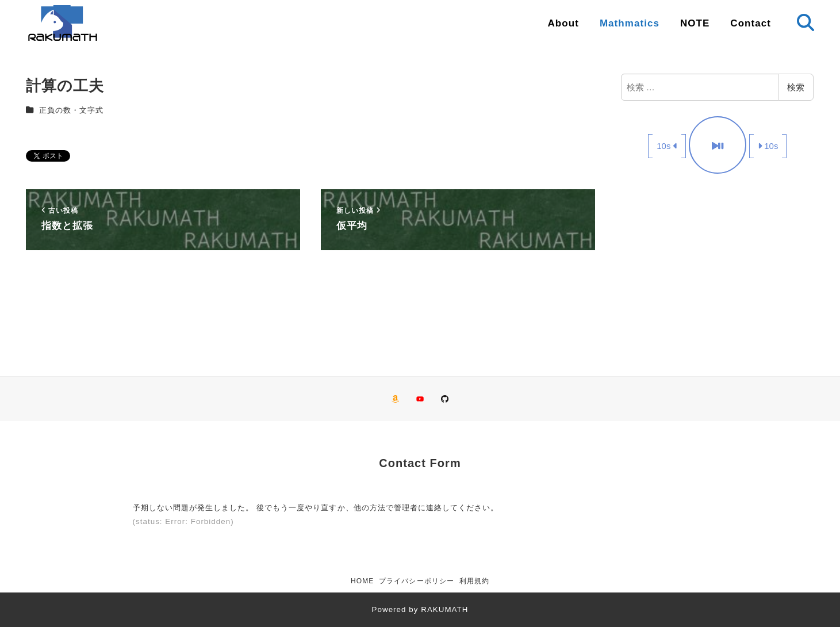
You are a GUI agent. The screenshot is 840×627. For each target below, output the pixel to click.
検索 (796, 87)
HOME (362, 581)
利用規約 (474, 581)
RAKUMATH (444, 609)
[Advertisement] (718, 270)
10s (667, 146)
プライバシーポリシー (417, 581)
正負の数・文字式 (71, 110)
